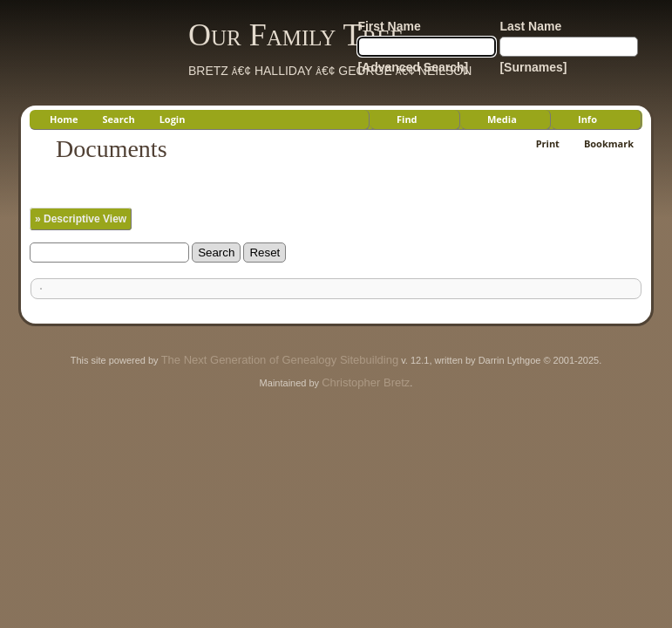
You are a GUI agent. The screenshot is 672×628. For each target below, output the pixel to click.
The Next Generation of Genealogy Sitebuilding (280, 360)
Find (407, 119)
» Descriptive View (81, 219)
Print (548, 143)
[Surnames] (533, 67)
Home (64, 119)
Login (173, 119)
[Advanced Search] (413, 67)
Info (587, 119)
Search (119, 119)
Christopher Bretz (366, 382)
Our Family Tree (296, 35)
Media (502, 119)
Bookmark (609, 143)
